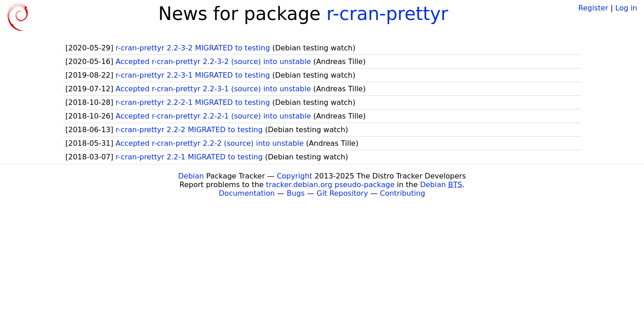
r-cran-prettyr (387, 14)
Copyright (294, 176)
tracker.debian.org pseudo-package (330, 185)
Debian (191, 176)
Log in (626, 8)
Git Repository (342, 193)
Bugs (296, 193)
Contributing (403, 193)
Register (593, 8)
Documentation (247, 193)
